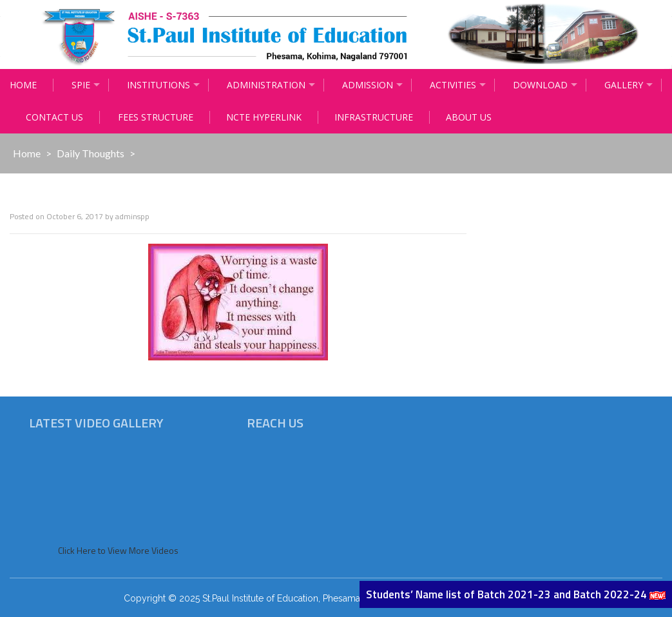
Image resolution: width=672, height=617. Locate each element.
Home (23, 85)
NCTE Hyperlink (264, 117)
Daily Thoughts (91, 153)
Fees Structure (156, 117)
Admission (368, 85)
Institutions (158, 85)
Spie (81, 85)
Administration (266, 85)
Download (540, 85)
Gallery (624, 85)
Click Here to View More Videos (118, 550)
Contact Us (54, 117)
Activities (453, 85)
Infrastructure (374, 117)
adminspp (132, 216)
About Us (469, 117)
